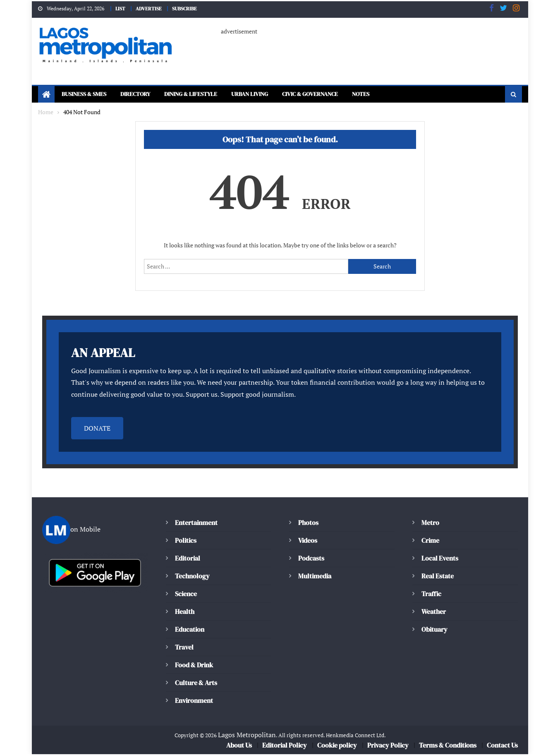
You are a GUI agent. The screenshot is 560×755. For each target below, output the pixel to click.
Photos (308, 523)
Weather (434, 612)
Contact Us (502, 746)
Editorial (188, 559)
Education (189, 630)
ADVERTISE (148, 8)
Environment (194, 701)
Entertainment (196, 523)
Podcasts (311, 559)
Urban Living (274, 95)
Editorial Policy (286, 746)
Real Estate (438, 576)
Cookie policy (338, 746)
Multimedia (315, 576)
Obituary (434, 630)
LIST (117, 8)
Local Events (440, 559)
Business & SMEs (87, 95)
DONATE (97, 429)
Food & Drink (195, 665)
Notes (400, 95)
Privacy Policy (388, 746)
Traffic (431, 594)
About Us (240, 746)
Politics (185, 541)
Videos (308, 541)
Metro (430, 523)
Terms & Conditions (447, 746)
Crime (431, 541)
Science (185, 594)
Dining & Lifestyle (207, 95)
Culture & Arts (196, 683)
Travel (184, 648)
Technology (191, 576)
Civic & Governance (343, 95)
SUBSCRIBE (187, 8)
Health (184, 612)
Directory (145, 95)
